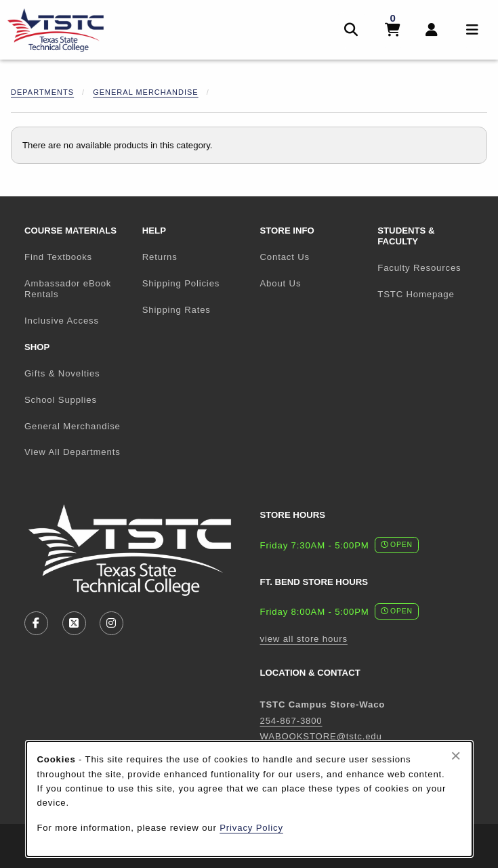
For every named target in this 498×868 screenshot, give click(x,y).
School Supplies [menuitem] (61, 400)
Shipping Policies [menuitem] (181, 283)
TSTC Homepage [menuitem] (431, 294)
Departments (42, 92)
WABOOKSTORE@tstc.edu (321, 736)
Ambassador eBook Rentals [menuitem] (68, 289)
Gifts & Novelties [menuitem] (62, 373)
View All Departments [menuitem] (72, 452)
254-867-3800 (291, 721)
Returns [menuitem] (160, 257)
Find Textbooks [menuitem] (58, 257)
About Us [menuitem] (281, 283)
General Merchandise (146, 92)
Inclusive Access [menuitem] (62, 321)
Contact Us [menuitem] (285, 257)
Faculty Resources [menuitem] (419, 268)
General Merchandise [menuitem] (72, 426)
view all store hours (304, 639)
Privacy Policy (251, 828)
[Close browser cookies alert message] (456, 756)
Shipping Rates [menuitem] (177, 310)
